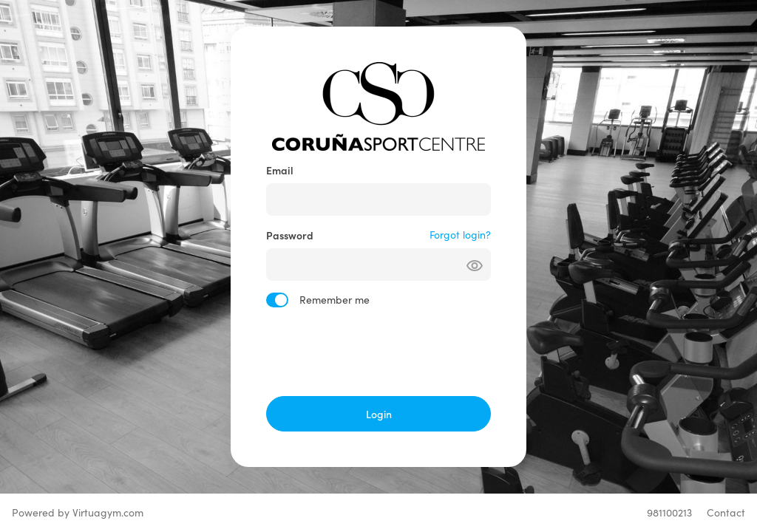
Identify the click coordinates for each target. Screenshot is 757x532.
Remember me (335, 300)
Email (280, 170)
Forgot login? (460, 235)
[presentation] (378, 352)
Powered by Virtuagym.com (78, 512)
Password (290, 235)
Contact (726, 512)
